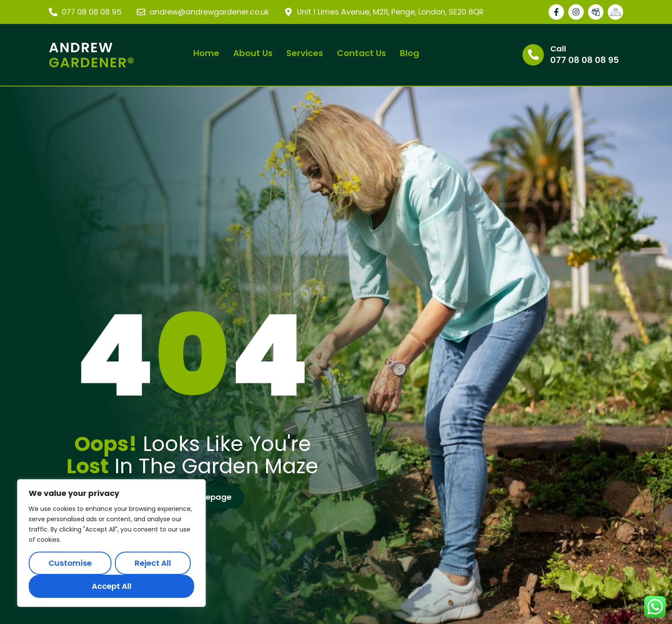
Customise (70, 563)
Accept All (112, 586)
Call (558, 49)
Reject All (153, 563)
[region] (111, 543)
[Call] (533, 55)
